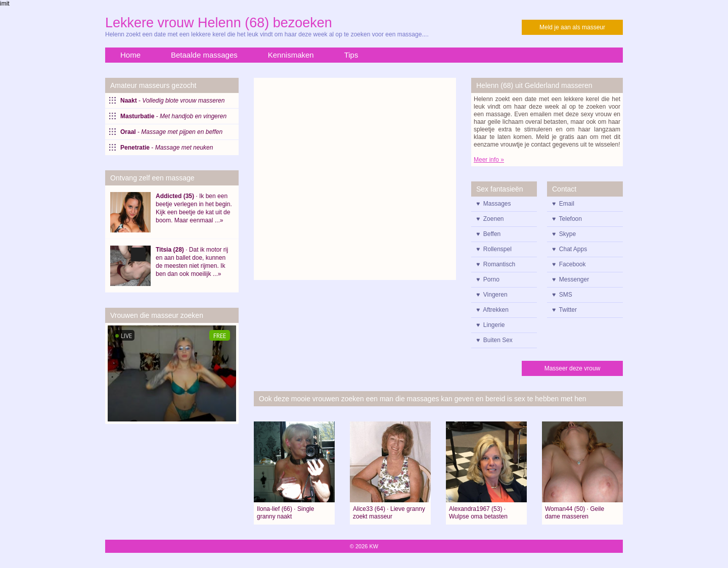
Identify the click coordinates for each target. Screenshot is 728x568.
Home (130, 55)
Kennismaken (291, 55)
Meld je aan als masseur (572, 27)
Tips (351, 55)
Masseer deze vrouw (573, 368)
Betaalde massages (204, 55)
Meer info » (489, 160)
